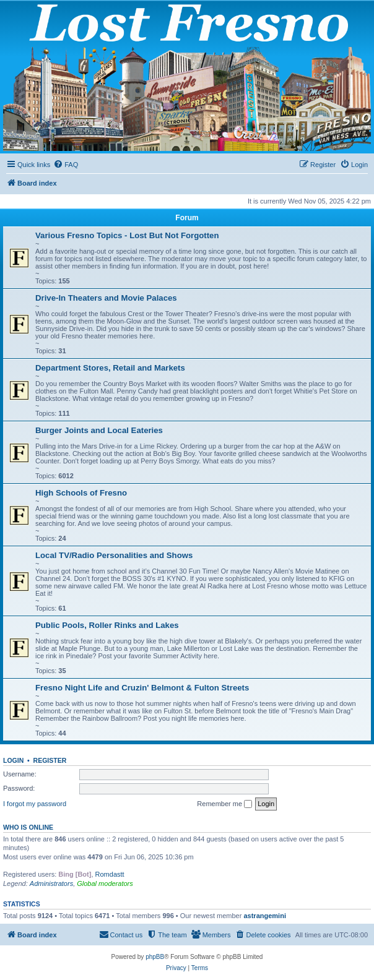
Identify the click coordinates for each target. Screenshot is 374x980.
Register (50, 760)
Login (13, 760)
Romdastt (110, 874)
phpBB (155, 957)
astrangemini (264, 916)
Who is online (28, 827)
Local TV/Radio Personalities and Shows (114, 555)
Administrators (51, 883)
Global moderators (105, 883)
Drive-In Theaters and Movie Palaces (106, 298)
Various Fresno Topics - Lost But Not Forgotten (127, 235)
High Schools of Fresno (81, 493)
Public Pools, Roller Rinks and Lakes (107, 625)
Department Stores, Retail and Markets (110, 368)
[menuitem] (66, 165)
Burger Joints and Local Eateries (99, 430)
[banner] (187, 77)
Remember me (224, 804)
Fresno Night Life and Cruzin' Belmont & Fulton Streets (142, 688)
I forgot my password (35, 804)
